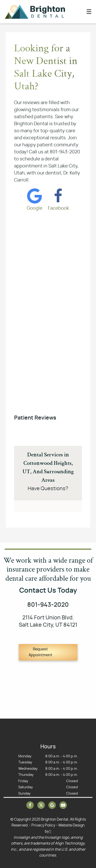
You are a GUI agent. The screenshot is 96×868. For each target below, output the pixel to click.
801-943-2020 (48, 605)
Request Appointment (40, 652)
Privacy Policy (43, 825)
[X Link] (41, 805)
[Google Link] (35, 199)
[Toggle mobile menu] (89, 12)
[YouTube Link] (63, 805)
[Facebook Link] (58, 199)
